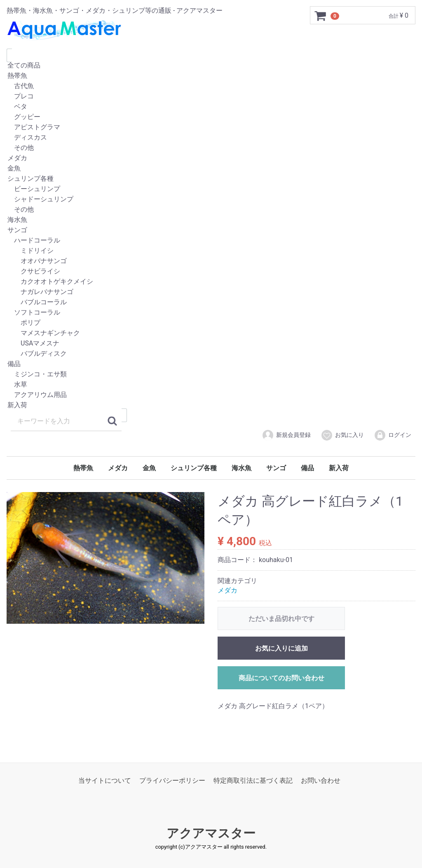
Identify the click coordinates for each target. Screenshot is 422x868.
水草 (211, 385)
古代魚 (211, 86)
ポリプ (211, 323)
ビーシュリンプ (211, 189)
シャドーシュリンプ (211, 199)
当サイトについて (105, 780)
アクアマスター (211, 834)
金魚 (211, 169)
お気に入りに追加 (281, 648)
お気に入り (342, 435)
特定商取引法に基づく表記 (253, 780)
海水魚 (211, 220)
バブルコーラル (211, 302)
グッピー (211, 117)
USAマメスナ (211, 344)
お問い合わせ (321, 780)
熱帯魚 (211, 76)
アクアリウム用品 (211, 395)
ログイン (393, 435)
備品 (211, 364)
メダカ (211, 158)
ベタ (211, 107)
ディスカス (211, 138)
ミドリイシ (211, 251)
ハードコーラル (211, 241)
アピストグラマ (211, 127)
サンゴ (211, 230)
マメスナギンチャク (211, 333)
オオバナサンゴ (211, 261)
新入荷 (211, 405)
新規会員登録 (286, 435)
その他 (211, 148)
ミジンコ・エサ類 (211, 374)
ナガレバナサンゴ (211, 292)
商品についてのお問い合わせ (281, 678)
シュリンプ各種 (211, 179)
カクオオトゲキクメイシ (211, 282)
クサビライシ (211, 272)
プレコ (211, 97)
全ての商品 (211, 66)
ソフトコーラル (211, 313)
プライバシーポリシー (172, 780)
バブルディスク (211, 354)
